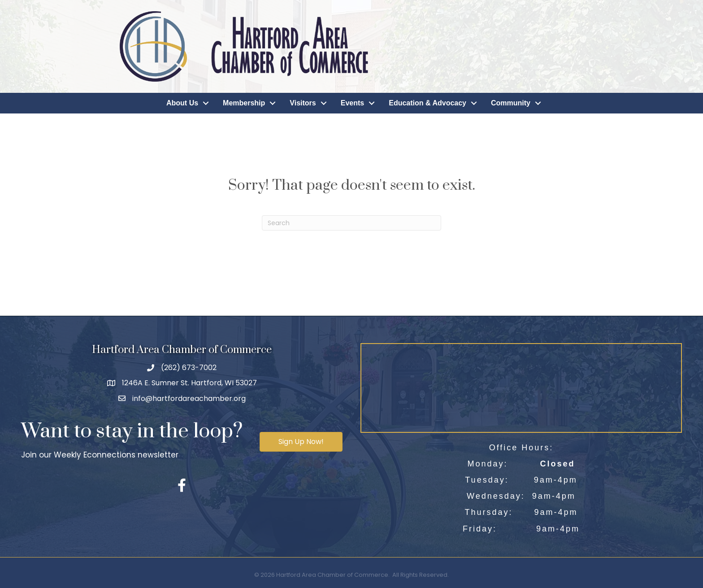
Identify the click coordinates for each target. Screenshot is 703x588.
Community (511, 103)
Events (352, 103)
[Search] (351, 223)
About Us (182, 103)
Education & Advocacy (427, 103)
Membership (244, 103)
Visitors (303, 103)
